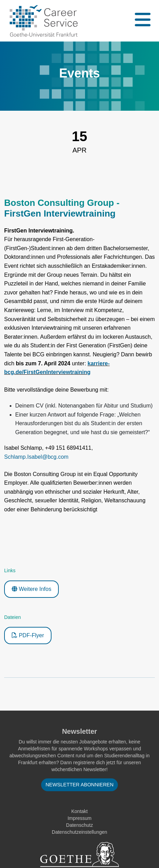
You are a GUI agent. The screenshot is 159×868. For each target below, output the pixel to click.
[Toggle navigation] (142, 21)
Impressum (79, 818)
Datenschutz (79, 825)
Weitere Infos (31, 589)
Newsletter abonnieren (80, 785)
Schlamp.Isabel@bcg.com (36, 457)
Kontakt (79, 811)
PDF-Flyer (28, 635)
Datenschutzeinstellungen (79, 832)
